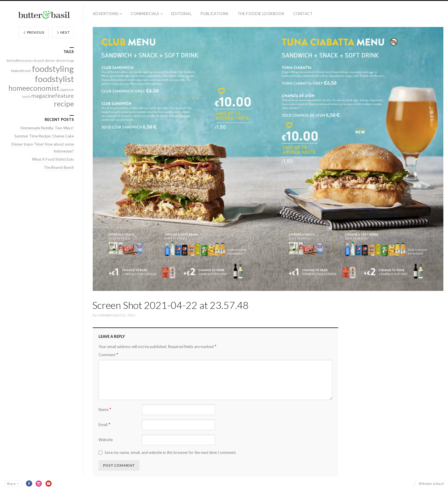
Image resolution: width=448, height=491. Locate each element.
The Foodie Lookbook (261, 14)
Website (106, 440)
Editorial (182, 14)
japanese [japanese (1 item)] (67, 89)
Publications (215, 14)
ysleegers (106, 315)
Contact (303, 14)
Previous (34, 32)
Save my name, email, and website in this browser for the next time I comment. (171, 452)
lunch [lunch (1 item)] (26, 96)
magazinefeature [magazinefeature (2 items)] (53, 96)
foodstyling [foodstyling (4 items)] (53, 69)
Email (104, 424)
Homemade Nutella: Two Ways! (47, 128)
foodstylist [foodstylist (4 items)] (54, 79)
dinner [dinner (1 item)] (50, 60)
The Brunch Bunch (59, 167)
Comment (108, 355)
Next (63, 32)
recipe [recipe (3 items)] (64, 104)
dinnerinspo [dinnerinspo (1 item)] (65, 60)
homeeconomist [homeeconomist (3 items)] (34, 88)
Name (105, 409)
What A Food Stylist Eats (53, 159)
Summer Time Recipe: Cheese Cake (44, 136)
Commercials (145, 14)
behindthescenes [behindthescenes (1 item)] (20, 60)
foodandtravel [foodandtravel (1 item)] (21, 71)
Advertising (106, 14)
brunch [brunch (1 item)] (39, 60)
